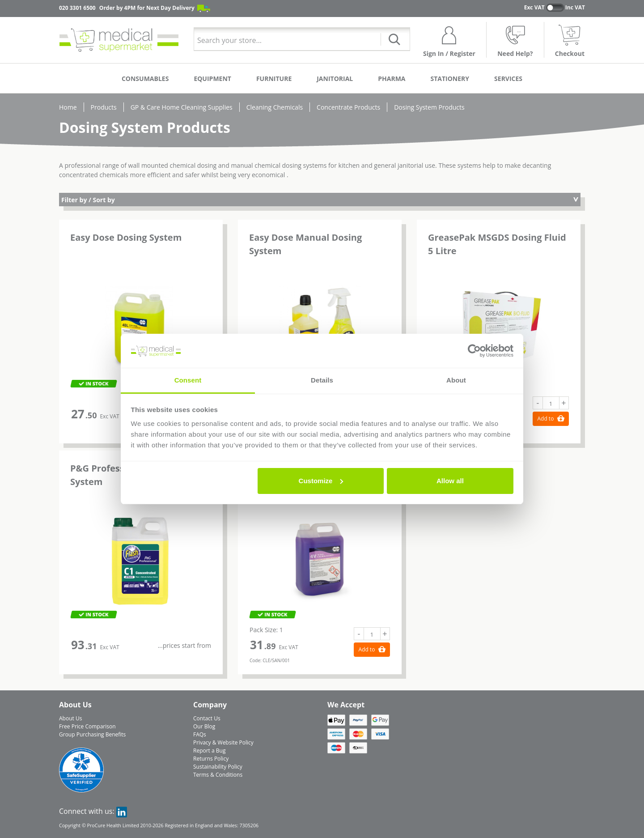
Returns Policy (211, 759)
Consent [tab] (188, 380)
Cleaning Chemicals (275, 107)
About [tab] (456, 380)
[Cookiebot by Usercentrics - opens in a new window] (474, 351)
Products (104, 107)
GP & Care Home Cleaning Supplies (182, 107)
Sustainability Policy (218, 767)
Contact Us (207, 718)
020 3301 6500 (77, 8)
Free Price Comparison (87, 726)
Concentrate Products (348, 107)
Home (68, 107)
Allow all (450, 481)
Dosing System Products (429, 107)
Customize (321, 481)
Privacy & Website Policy (223, 742)
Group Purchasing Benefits (92, 734)
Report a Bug (209, 751)
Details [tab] (322, 380)
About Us (70, 718)
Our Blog (204, 726)
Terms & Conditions (218, 775)
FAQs (200, 734)
